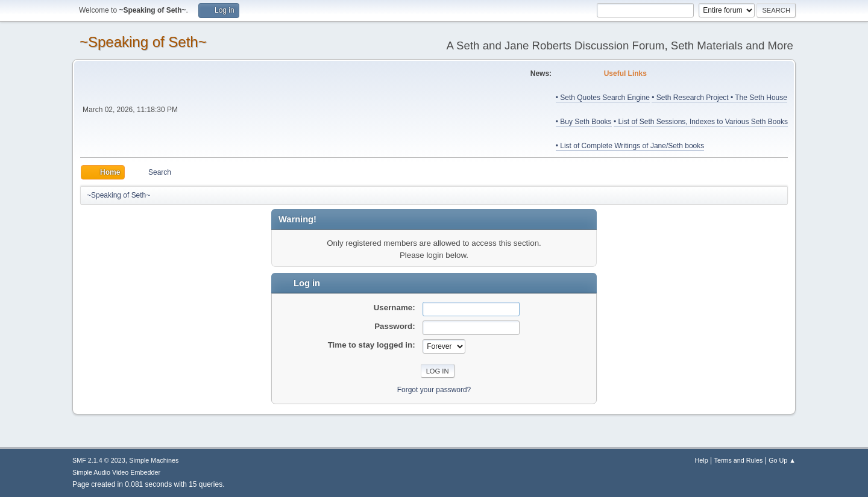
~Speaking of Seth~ (143, 42)
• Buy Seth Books (584, 122)
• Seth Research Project (691, 98)
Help (702, 460)
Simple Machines (154, 460)
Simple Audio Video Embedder (116, 472)
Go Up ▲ (782, 460)
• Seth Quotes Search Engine (603, 98)
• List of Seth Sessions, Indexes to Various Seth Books (701, 122)
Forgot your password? (434, 390)
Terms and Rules (739, 460)
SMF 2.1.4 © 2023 (99, 460)
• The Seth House (759, 98)
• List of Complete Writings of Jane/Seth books (630, 146)
